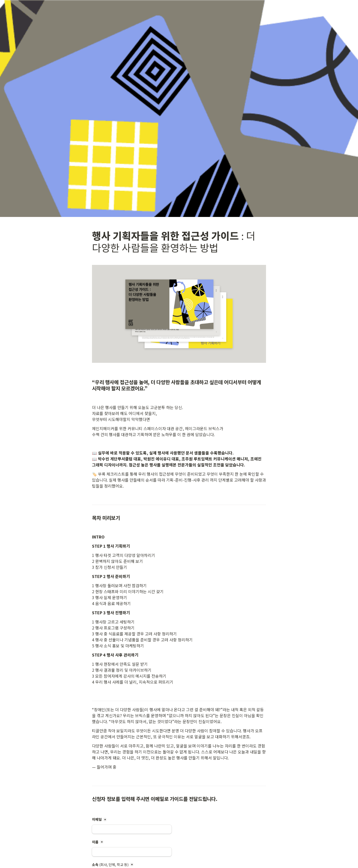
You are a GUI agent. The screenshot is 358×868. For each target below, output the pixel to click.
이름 (95, 842)
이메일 (97, 819)
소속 (110, 865)
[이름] (132, 852)
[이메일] (132, 829)
